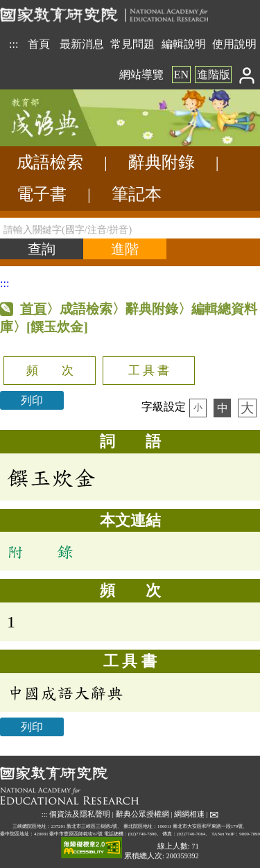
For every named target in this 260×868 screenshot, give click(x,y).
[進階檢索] (125, 249)
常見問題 (132, 44)
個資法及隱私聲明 (80, 814)
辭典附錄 (162, 162)
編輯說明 (184, 44)
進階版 (214, 75)
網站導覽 (141, 75)
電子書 (42, 194)
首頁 (39, 44)
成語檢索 (50, 162)
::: (14, 44)
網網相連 (189, 814)
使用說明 (234, 44)
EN (181, 75)
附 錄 (40, 551)
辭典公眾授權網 (142, 814)
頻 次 (50, 371)
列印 (32, 400)
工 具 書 (149, 371)
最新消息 (82, 44)
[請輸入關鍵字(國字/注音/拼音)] (130, 228)
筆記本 (137, 194)
